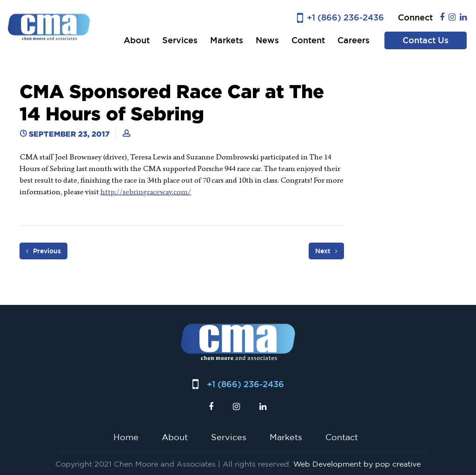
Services (180, 40)
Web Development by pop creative (357, 464)
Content (308, 40)
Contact (342, 437)
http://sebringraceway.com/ (146, 192)
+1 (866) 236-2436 (345, 17)
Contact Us (426, 40)
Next (326, 251)
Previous (43, 251)
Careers (354, 40)
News (267, 40)
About (137, 40)
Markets (227, 40)
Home (126, 437)
